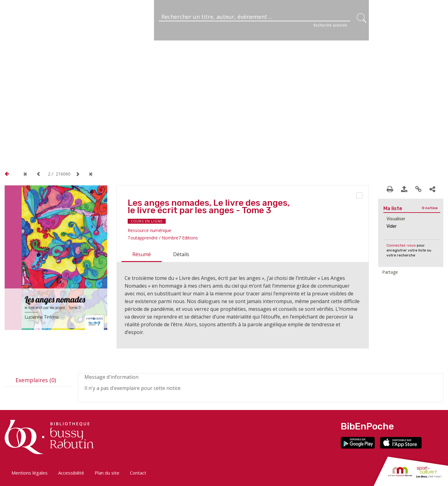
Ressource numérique (149, 230)
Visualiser (396, 219)
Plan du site (107, 473)
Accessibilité (71, 473)
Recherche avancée (330, 25)
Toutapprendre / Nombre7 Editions (163, 238)
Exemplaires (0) (36, 380)
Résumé (142, 254)
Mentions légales (30, 473)
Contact (138, 473)
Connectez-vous (401, 245)
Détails (181, 254)
